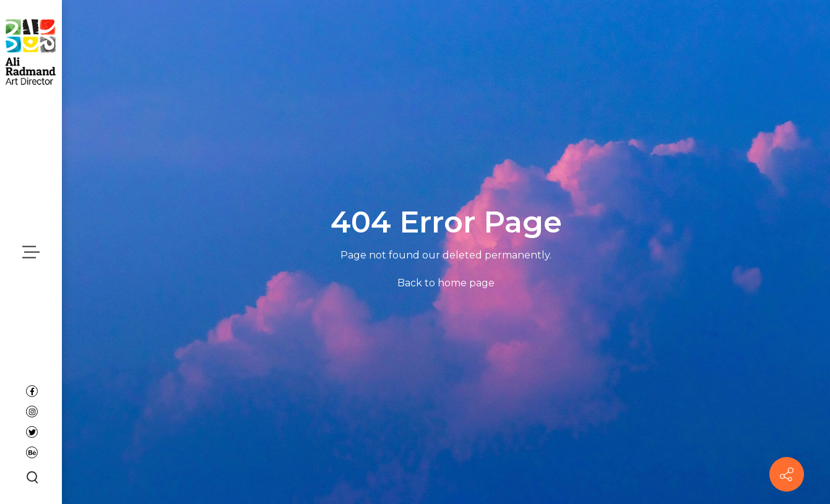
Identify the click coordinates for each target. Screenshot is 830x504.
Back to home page (446, 283)
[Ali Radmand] (31, 51)
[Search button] (31, 476)
